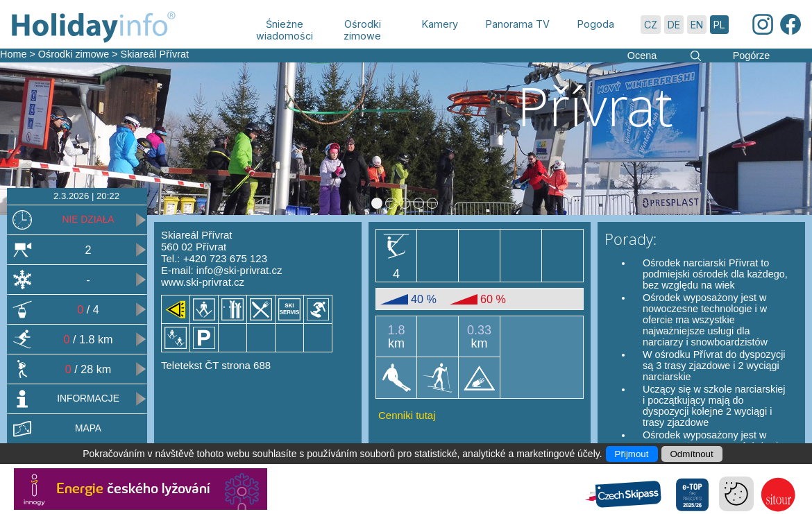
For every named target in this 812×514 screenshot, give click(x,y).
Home (13, 54)
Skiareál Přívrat (155, 54)
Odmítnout (692, 454)
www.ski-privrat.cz (203, 282)
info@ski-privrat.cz (239, 270)
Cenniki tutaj (407, 415)
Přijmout (632, 454)
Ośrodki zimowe (74, 54)
